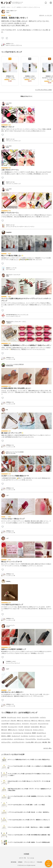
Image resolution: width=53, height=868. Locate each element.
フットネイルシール (18, 733)
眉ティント (43, 727)
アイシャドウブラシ (31, 739)
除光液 (34, 733)
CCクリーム (27, 721)
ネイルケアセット (41, 733)
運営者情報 (14, 862)
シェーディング (5, 721)
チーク (19, 717)
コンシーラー (25, 717)
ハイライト (43, 717)
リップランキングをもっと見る (43, 90)
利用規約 (20, 862)
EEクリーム (41, 721)
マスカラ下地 (5, 724)
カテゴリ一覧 (22, 858)
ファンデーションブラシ (43, 739)
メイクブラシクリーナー (18, 742)
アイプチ (21, 727)
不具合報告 (39, 862)
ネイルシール (29, 730)
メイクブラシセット (19, 739)
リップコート (32, 736)
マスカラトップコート (15, 724)
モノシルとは (31, 858)
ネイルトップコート (38, 730)
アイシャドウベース (43, 724)
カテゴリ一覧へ (48, 748)
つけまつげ (27, 727)
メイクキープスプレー (7, 739)
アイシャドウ (33, 724)
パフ (45, 736)
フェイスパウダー (34, 717)
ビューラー (40, 736)
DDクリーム (34, 721)
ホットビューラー (13, 727)
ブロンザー (13, 721)
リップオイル (24, 736)
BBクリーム (20, 721)
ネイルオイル (28, 733)
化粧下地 (4, 717)
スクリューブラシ (6, 742)
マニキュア (21, 730)
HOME (26, 854)
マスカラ (48, 721)
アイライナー (25, 724)
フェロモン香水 (30, 742)
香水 (49, 742)
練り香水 (45, 742)
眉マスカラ (4, 730)
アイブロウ (4, 727)
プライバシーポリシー (30, 862)
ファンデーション (12, 717)
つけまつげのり (35, 727)
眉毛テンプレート (13, 730)
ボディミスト (38, 742)
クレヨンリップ (16, 736)
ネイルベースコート (7, 733)
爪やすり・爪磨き (6, 736)
